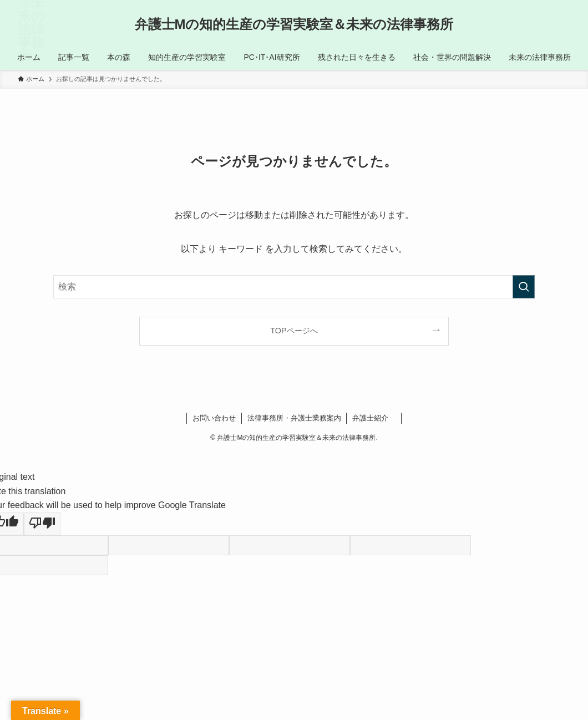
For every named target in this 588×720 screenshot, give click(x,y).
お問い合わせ (214, 418)
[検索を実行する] (524, 287)
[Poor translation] (42, 524)
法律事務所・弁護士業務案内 (294, 418)
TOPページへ (294, 331)
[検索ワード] (294, 287)
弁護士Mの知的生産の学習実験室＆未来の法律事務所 (294, 24)
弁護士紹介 (374, 418)
